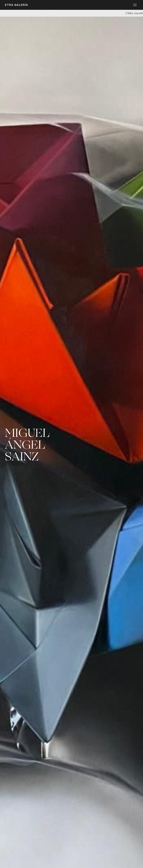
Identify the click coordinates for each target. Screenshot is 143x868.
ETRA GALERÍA (17, 5)
